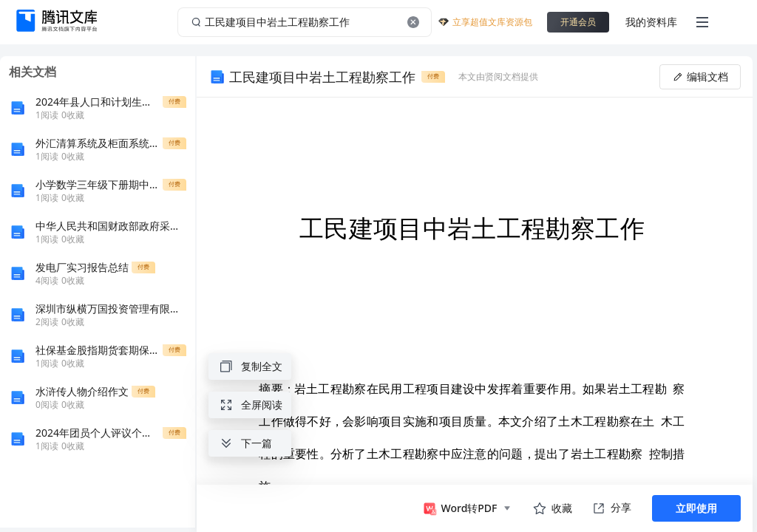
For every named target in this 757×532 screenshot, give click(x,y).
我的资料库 (651, 22)
